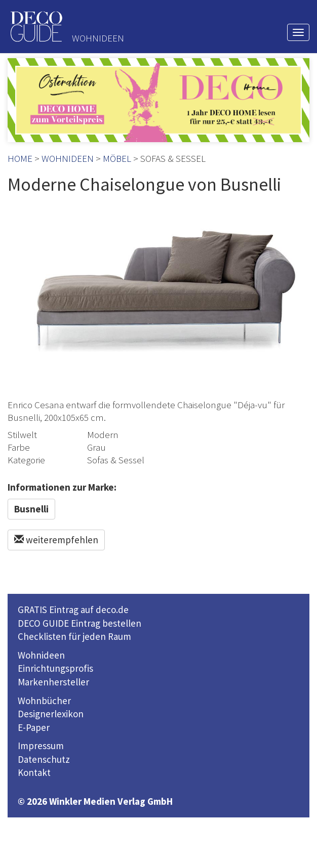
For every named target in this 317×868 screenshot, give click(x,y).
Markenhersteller (53, 682)
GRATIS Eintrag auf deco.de (73, 610)
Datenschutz (44, 759)
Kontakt (34, 772)
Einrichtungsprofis (55, 668)
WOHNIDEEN (68, 158)
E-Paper (34, 727)
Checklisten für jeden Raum (74, 636)
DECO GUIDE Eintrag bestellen (80, 623)
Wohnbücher (44, 701)
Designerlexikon (51, 714)
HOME (20, 158)
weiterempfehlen (56, 540)
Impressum (41, 746)
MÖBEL (117, 158)
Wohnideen (41, 655)
